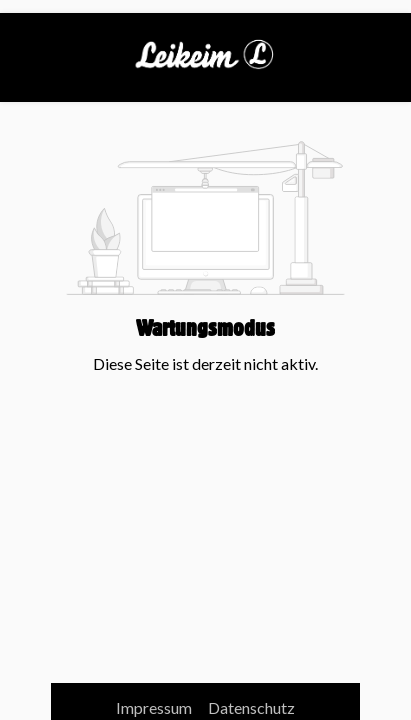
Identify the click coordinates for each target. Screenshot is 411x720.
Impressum (155, 707)
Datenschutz (251, 707)
